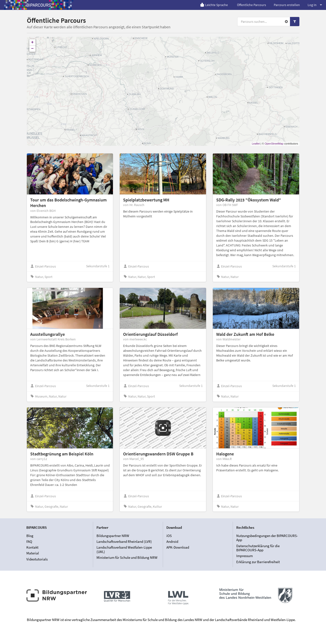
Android (172, 541)
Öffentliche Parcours (252, 5)
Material (33, 553)
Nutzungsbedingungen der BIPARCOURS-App (267, 538)
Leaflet (256, 144)
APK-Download (178, 547)
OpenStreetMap (274, 144)
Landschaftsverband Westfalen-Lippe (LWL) (124, 549)
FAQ (29, 541)
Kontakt (32, 547)
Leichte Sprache (214, 5)
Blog (30, 536)
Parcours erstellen (287, 5)
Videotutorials (37, 559)
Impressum (244, 556)
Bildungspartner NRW (113, 536)
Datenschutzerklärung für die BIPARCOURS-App (258, 548)
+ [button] (33, 42)
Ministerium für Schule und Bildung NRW (127, 557)
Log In (315, 5)
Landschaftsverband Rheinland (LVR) (124, 541)
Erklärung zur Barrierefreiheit (258, 562)
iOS (169, 536)
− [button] (33, 49)
